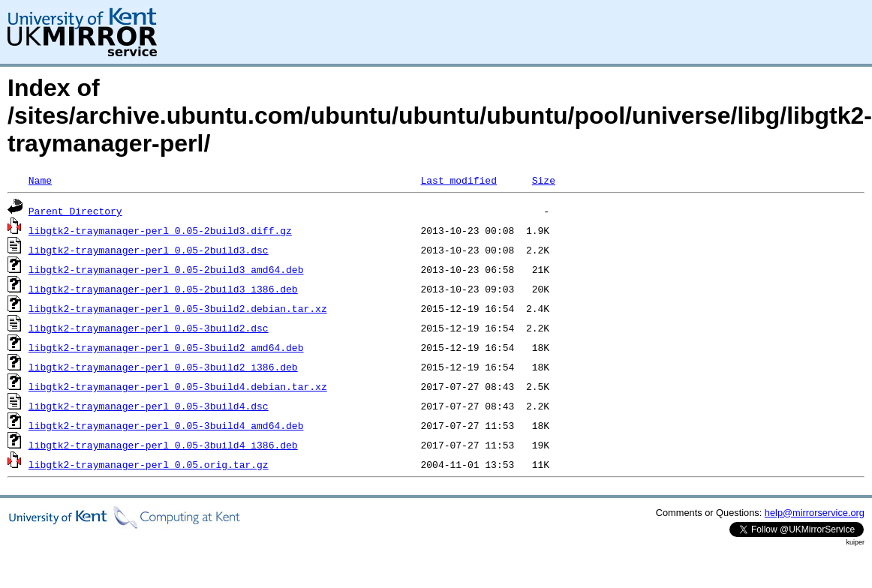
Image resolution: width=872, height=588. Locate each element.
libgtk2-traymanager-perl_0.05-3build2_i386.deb (163, 367)
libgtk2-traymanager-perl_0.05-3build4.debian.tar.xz (178, 386)
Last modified (458, 180)
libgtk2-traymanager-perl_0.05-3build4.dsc (149, 406)
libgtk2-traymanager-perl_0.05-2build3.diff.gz (160, 230)
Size (544, 180)
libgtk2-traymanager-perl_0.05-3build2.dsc (149, 328)
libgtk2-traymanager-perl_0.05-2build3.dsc (149, 250)
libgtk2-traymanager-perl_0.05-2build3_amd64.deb (166, 269)
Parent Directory (75, 211)
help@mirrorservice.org (815, 513)
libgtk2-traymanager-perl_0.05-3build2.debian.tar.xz (178, 308)
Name (40, 180)
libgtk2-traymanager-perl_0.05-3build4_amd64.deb (166, 425)
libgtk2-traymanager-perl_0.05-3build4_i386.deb (163, 445)
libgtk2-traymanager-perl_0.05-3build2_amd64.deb (166, 347)
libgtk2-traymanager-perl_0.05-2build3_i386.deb (163, 289)
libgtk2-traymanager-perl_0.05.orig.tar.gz (149, 464)
